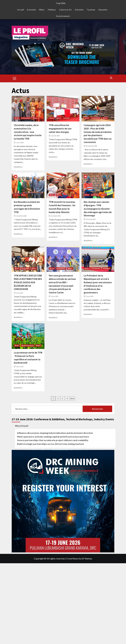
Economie (31, 10)
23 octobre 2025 (56, 216)
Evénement (26, 118)
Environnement (63, 16)
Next (72, 398)
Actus (17, 118)
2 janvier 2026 (55, 136)
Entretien (79, 10)
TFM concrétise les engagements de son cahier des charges (60, 129)
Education (103, 10)
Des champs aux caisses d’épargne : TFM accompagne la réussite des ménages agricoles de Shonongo (98, 209)
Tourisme (91, 10)
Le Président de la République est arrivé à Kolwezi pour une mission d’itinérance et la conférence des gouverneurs (98, 284)
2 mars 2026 (20, 143)
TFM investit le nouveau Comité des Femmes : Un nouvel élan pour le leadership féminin (62, 207)
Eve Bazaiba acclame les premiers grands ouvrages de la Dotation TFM (27, 207)
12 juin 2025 (90, 296)
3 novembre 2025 (21, 216)
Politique (52, 10)
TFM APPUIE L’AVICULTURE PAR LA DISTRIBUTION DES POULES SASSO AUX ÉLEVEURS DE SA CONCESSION (28, 282)
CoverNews (72, 558)
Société (66, 118)
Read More (18, 167)
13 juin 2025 (55, 296)
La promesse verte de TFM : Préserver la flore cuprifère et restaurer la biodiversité (28, 358)
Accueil (21, 10)
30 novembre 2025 (91, 146)
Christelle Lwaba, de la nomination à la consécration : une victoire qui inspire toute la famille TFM (28, 132)
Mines (42, 10)
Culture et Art (65, 10)
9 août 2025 (20, 293)
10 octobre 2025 (91, 219)
